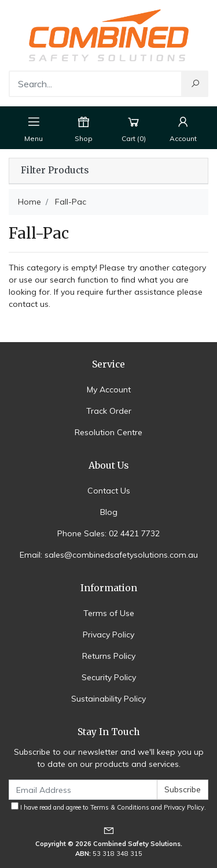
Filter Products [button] (55, 170)
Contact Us (109, 491)
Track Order (109, 411)
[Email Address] (83, 790)
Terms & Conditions (120, 807)
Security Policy (109, 677)
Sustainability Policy (108, 699)
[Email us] (109, 830)
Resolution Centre (108, 432)
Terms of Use (109, 613)
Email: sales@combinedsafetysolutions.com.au (109, 555)
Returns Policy (109, 656)
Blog (109, 512)
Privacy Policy (108, 635)
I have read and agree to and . (108, 807)
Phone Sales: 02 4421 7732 (108, 533)
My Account (109, 390)
